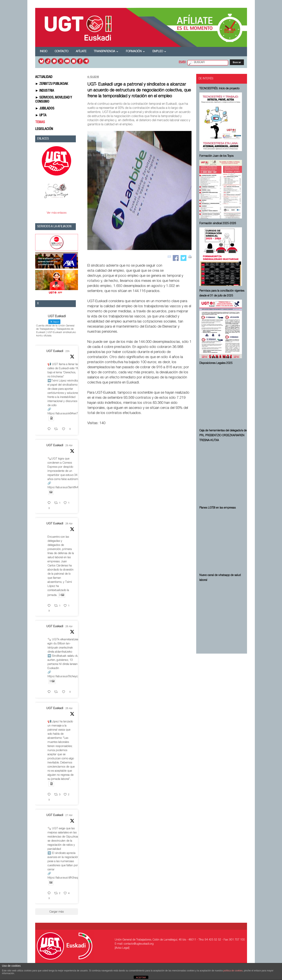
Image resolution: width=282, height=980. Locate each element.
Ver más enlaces (57, 213)
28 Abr (69, 524)
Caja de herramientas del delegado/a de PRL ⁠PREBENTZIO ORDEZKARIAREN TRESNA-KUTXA (223, 436)
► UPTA (41, 116)
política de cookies (233, 971)
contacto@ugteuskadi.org (139, 944)
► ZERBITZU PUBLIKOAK (52, 84)
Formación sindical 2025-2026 (218, 224)
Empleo (159, 52)
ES (180, 63)
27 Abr (69, 815)
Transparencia (106, 52)
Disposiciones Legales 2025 (216, 363)
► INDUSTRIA (45, 91)
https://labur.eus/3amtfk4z (64, 488)
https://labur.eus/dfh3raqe (63, 878)
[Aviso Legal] (122, 948)
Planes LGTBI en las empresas (218, 508)
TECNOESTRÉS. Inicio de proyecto (219, 89)
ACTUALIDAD (44, 77)
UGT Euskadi (55, 351)
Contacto (62, 52)
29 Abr (69, 446)
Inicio (44, 52)
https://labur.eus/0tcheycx (63, 677)
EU (184, 63)
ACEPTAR (141, 977)
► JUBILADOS (45, 109)
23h (68, 351)
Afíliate (81, 52)
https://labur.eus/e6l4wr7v (63, 414)
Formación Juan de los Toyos (216, 156)
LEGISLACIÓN (44, 129)
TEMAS (40, 122)
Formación (135, 52)
